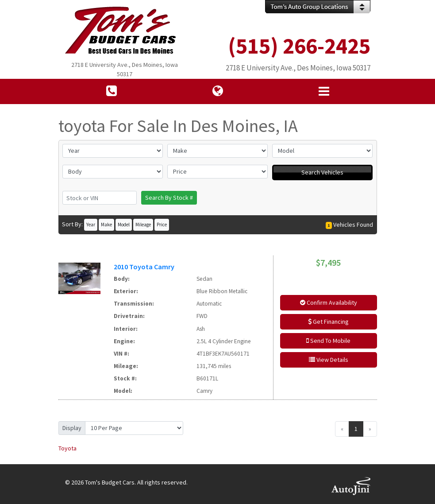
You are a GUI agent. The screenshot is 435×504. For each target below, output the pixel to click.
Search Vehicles (322, 172)
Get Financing (328, 322)
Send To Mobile (328, 341)
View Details (329, 360)
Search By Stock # (169, 198)
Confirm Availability (329, 302)
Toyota (67, 448)
